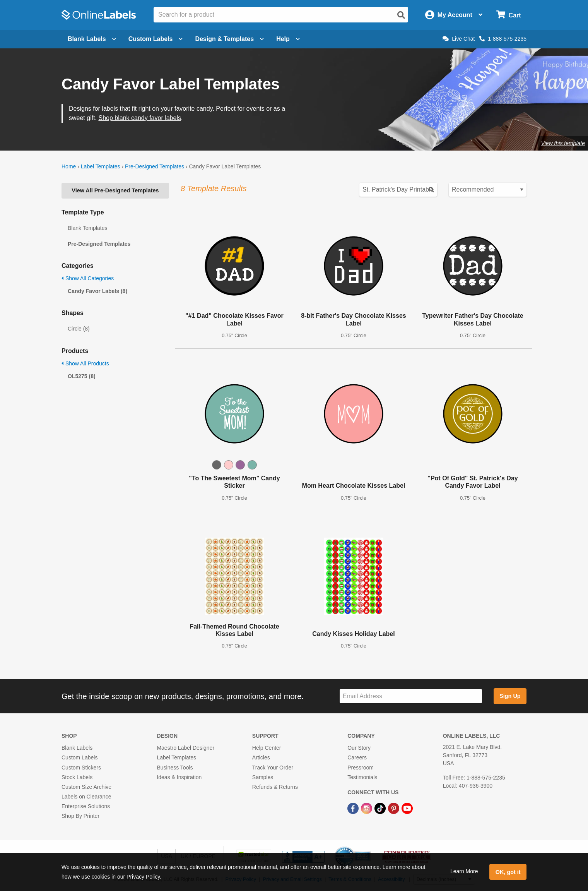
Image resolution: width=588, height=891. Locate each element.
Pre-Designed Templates (155, 166)
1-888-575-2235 (503, 39)
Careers (357, 757)
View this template (563, 143)
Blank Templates (87, 228)
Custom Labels (79, 757)
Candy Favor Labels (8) (97, 291)
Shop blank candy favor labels (139, 118)
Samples (263, 777)
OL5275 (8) (82, 376)
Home (69, 166)
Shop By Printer (80, 816)
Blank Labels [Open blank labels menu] (92, 39)
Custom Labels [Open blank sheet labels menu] (156, 39)
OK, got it (508, 872)
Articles (261, 757)
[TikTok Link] (381, 808)
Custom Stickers (81, 768)
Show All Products (85, 363)
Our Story (359, 748)
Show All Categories (88, 278)
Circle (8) (79, 329)
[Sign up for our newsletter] (411, 696)
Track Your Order (273, 768)
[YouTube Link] (407, 808)
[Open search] (401, 15)
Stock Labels (77, 777)
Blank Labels (77, 748)
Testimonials (362, 777)
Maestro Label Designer (185, 748)
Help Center (267, 748)
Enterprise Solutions (86, 806)
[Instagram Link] (367, 808)
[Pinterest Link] (394, 808)
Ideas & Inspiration (179, 777)
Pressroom (361, 768)
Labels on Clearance (86, 797)
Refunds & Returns (275, 787)
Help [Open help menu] (288, 39)
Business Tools (175, 768)
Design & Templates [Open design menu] (229, 39)
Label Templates (101, 166)
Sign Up (510, 696)
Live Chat (459, 39)
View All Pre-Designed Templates (115, 190)
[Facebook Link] (354, 808)
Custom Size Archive (86, 787)
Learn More (464, 871)
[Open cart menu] (509, 15)
